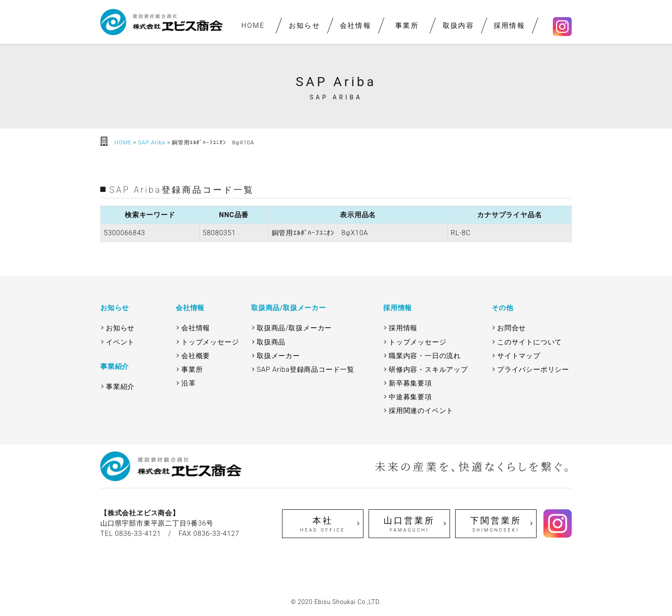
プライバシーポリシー (533, 369)
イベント (120, 342)
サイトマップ (519, 356)
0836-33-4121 (138, 534)
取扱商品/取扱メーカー (294, 328)
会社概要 (196, 356)
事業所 (407, 25)
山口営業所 (409, 524)
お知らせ (304, 25)
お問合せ (511, 328)
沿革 (189, 383)
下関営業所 (496, 524)
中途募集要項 (410, 397)
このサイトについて (529, 342)
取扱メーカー (278, 356)
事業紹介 (120, 387)
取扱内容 (458, 25)
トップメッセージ (210, 342)
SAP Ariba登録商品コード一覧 (306, 369)
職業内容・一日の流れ (425, 356)
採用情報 (510, 25)
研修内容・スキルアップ (428, 369)
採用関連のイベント (421, 411)
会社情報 (356, 25)
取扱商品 (271, 342)
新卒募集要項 (410, 383)
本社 (323, 524)
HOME (253, 25)
